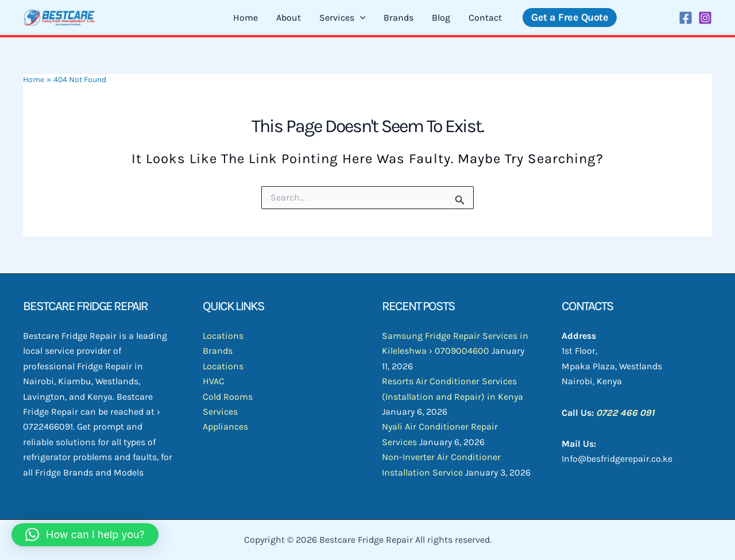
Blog (441, 18)
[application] (360, 18)
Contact (485, 18)
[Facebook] (686, 18)
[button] (570, 18)
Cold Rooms (228, 397)
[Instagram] (705, 18)
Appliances (225, 426)
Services (343, 18)
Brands (399, 18)
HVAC (214, 381)
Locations (223, 336)
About (289, 18)
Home (245, 18)
